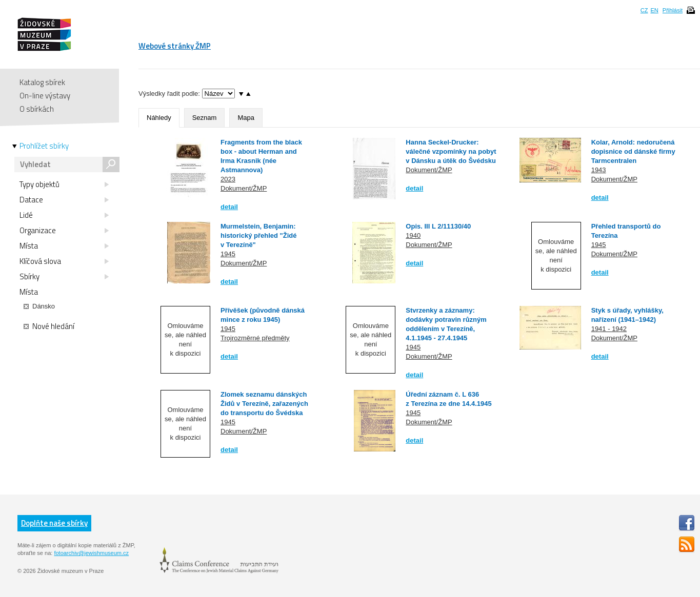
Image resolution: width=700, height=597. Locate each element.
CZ (644, 10)
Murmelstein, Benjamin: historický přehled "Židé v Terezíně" (258, 235)
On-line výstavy (45, 96)
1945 (228, 254)
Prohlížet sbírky (44, 146)
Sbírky (64, 277)
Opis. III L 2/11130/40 (438, 226)
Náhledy (159, 118)
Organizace (64, 231)
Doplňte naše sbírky (54, 523)
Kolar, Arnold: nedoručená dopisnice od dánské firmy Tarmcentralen (633, 151)
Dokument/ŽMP (244, 188)
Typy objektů (64, 184)
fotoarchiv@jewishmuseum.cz (91, 553)
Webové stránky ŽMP (175, 46)
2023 (228, 179)
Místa (64, 246)
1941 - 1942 (609, 329)
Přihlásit (673, 10)
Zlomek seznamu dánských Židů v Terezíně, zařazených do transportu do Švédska (264, 404)
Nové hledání (49, 326)
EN (654, 10)
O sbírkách (37, 109)
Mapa (246, 118)
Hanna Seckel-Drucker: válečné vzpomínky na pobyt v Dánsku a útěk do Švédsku (451, 151)
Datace (64, 200)
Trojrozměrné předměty (255, 338)
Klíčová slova (64, 261)
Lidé (64, 215)
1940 (413, 235)
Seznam (205, 118)
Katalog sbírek (42, 82)
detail (229, 207)
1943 (599, 170)
